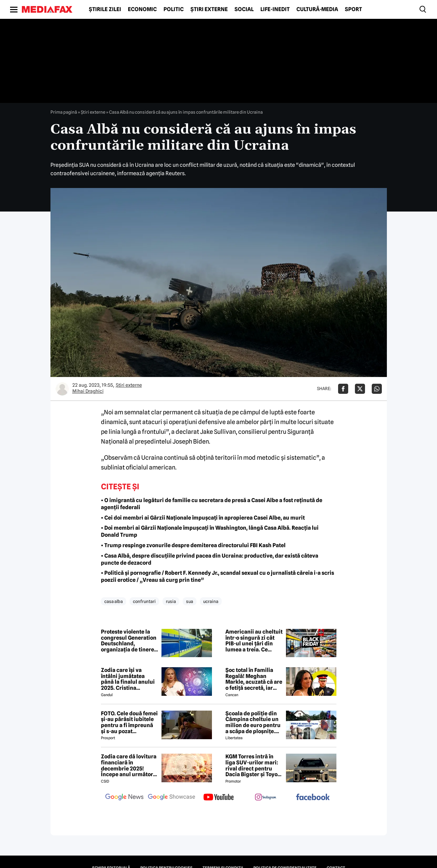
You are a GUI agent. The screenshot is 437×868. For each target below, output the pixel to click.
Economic (142, 9)
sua (190, 601)
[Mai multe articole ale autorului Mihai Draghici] (62, 389)
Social (244, 9)
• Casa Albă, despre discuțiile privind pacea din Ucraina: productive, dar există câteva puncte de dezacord (210, 559)
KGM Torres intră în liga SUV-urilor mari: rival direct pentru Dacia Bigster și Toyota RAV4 (254, 765)
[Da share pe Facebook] (343, 389)
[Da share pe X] (360, 389)
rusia (171, 601)
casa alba (114, 601)
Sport (353, 9)
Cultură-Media (317, 9)
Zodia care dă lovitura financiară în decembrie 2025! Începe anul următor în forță (129, 765)
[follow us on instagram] (266, 798)
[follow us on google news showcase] (172, 798)
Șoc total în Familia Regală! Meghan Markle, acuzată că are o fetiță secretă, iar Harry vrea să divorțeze (254, 679)
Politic (174, 9)
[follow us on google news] (124, 798)
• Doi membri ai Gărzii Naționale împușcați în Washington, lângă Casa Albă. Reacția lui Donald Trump (210, 531)
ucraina (211, 601)
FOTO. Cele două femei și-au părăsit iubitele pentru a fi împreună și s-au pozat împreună (129, 722)
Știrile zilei (105, 9)
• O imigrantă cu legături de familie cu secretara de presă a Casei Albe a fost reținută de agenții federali (212, 504)
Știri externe (209, 9)
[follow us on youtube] (219, 798)
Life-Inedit (275, 9)
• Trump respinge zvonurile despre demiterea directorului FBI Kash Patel (193, 545)
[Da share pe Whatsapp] (377, 389)
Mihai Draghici (88, 391)
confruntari (144, 601)
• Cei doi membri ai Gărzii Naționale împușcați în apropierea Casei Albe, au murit (203, 518)
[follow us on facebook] (313, 798)
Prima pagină (64, 112)
